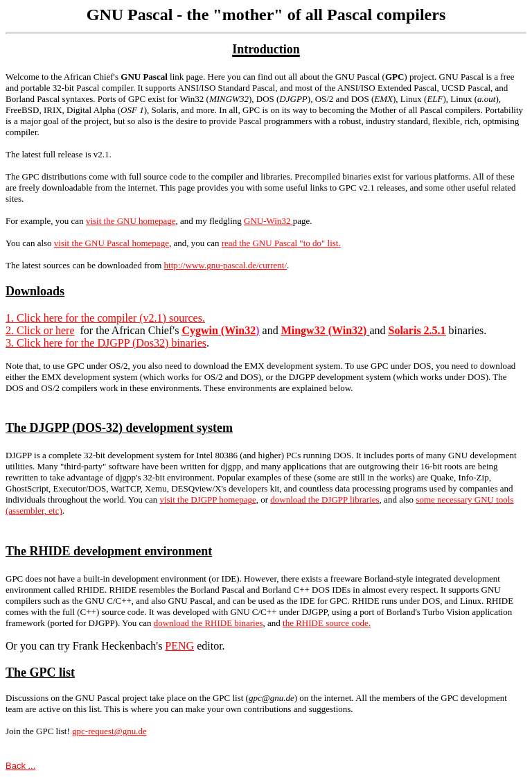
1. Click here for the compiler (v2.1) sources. (105, 318)
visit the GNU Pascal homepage (112, 243)
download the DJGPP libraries (325, 499)
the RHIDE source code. (327, 623)
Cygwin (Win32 (219, 330)
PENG (179, 646)
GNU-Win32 (268, 221)
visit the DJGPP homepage (207, 499)
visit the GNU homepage (131, 221)
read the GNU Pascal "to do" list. (281, 243)
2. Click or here (40, 330)
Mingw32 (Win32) (324, 330)
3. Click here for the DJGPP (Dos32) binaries (106, 343)
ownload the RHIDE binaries (210, 623)
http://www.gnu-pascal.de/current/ (226, 265)
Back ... (20, 766)
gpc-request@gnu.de (109, 731)
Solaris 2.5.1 (417, 330)
